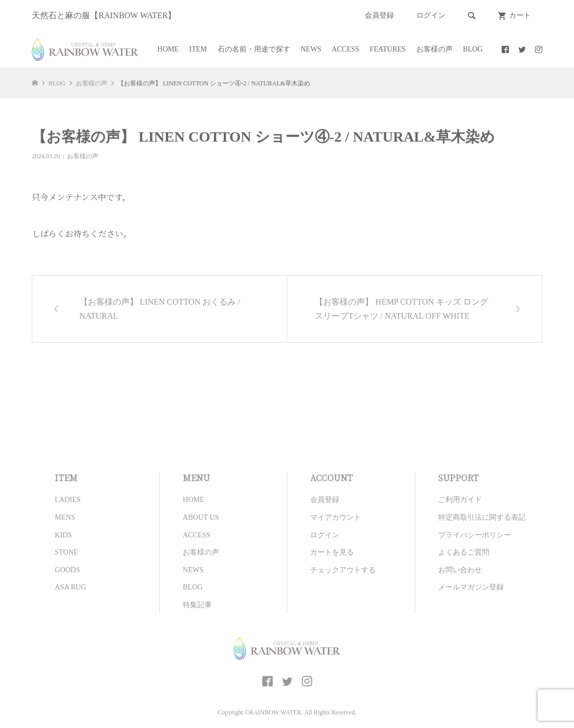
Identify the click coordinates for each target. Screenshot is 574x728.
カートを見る (332, 552)
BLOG (473, 49)
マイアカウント (336, 517)
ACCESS (345, 49)
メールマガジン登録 (471, 587)
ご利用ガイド (460, 500)
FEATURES (387, 49)
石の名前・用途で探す (254, 49)
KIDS (63, 535)
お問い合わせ (460, 570)
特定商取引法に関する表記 (482, 517)
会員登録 (379, 15)
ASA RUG (70, 587)
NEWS (311, 49)
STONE (66, 552)
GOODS (67, 570)
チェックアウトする (343, 570)
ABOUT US (201, 517)
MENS (65, 517)
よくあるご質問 (464, 552)
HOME (168, 49)
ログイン (431, 15)
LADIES (68, 500)
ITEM (198, 49)
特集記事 (197, 605)
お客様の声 (435, 49)
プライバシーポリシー (475, 535)
